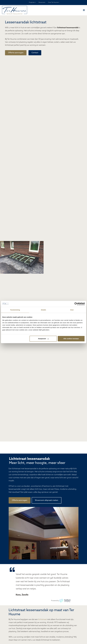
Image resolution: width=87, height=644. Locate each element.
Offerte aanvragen (16, 53)
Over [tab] (72, 310)
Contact (35, 53)
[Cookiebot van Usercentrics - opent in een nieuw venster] (76, 304)
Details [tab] (44, 310)
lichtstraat (42, 620)
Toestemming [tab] (15, 310)
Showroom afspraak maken (47, 500)
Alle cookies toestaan (71, 339)
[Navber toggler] (84, 10)
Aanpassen (43, 339)
